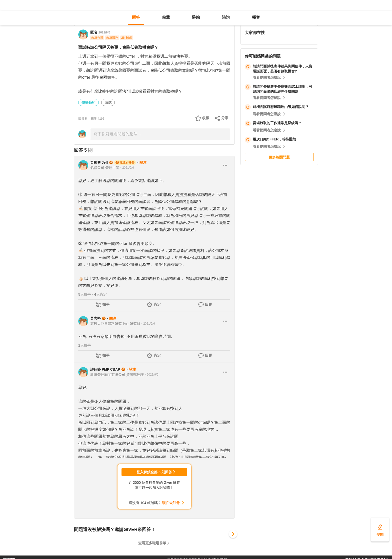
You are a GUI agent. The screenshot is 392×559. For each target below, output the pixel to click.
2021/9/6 (104, 32)
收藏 (206, 118)
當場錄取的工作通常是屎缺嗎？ (277, 123)
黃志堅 (95, 318)
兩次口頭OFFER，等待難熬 (274, 139)
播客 (256, 17)
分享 (225, 118)
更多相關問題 (279, 157)
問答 (136, 17)
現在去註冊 (171, 503)
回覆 (208, 304)
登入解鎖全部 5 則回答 (154, 472)
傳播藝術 (88, 102)
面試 (108, 102)
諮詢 (226, 17)
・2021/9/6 (127, 168)
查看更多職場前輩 (152, 543)
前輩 (166, 17)
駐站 (196, 17)
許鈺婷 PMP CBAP (105, 369)
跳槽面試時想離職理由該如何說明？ (281, 107)
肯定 (157, 304)
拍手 (106, 304)
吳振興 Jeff (99, 162)
